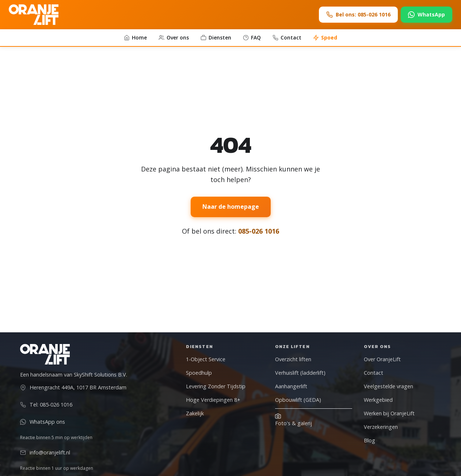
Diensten (216, 37)
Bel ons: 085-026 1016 (358, 14)
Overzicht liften (293, 359)
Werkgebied (378, 400)
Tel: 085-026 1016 (46, 405)
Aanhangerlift (291, 386)
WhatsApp (426, 14)
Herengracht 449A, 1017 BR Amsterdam (73, 387)
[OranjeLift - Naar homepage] (34, 15)
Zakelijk (195, 413)
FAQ (252, 37)
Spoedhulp (199, 373)
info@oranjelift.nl (45, 452)
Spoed (325, 37)
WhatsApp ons (43, 422)
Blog (369, 440)
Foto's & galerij (294, 420)
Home (135, 37)
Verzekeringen (381, 427)
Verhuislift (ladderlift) (300, 373)
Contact (287, 37)
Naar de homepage (231, 207)
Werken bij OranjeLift (389, 413)
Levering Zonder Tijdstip (216, 386)
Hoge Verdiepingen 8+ (213, 400)
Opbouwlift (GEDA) (298, 400)
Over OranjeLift (382, 359)
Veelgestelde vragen (388, 386)
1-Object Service (206, 359)
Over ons (174, 37)
